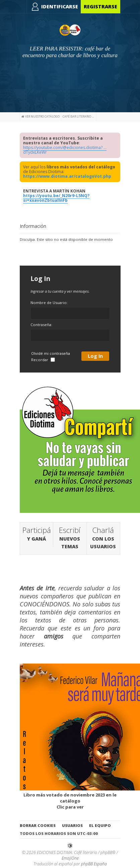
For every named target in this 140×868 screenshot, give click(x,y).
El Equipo (100, 825)
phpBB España (94, 864)
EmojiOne (70, 858)
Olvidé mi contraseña (51, 353)
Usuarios (72, 825)
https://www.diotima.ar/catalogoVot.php (67, 176)
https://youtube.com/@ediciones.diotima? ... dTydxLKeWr (65, 150)
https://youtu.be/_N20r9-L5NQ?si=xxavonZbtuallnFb (56, 198)
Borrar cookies (38, 825)
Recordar (43, 360)
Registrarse (100, 7)
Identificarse (60, 7)
